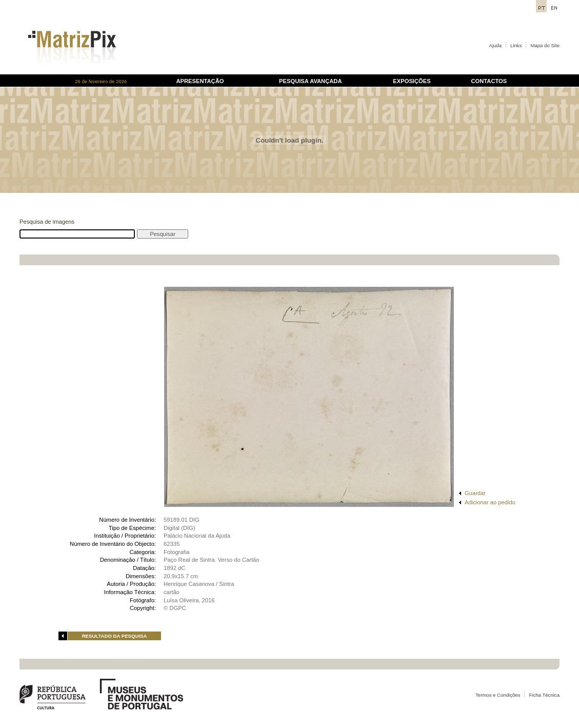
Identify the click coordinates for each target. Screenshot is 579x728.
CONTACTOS (489, 81)
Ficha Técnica (544, 695)
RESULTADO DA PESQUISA (115, 636)
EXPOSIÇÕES (412, 81)
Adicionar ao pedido (490, 502)
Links (516, 45)
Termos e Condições (498, 695)
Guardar (475, 493)
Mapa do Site (545, 45)
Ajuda (496, 45)
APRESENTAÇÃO (200, 81)
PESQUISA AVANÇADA (310, 81)
